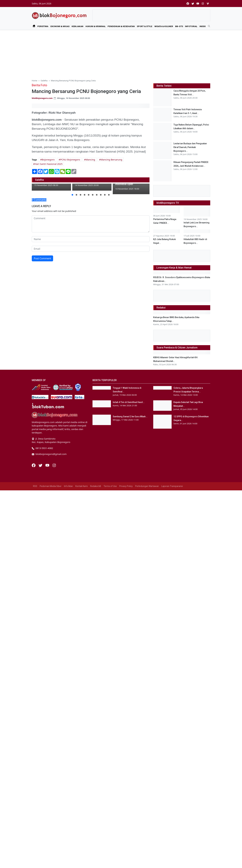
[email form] (91, 249)
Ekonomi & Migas (60, 26)
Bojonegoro (48, 160)
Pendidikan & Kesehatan (121, 26)
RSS (35, 805)
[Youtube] (48, 784)
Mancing (90, 160)
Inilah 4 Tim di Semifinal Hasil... (129, 729)
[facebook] (188, 3)
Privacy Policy (126, 805)
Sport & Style (145, 26)
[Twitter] (41, 784)
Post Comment (42, 258)
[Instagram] (54, 784)
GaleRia (44, 81)
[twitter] (193, 3)
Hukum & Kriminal (96, 26)
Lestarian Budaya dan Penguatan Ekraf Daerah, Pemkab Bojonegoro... (190, 147)
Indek (203, 26)
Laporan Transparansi (172, 805)
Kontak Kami (82, 805)
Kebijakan (77, 26)
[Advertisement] (121, 53)
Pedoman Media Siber (51, 805)
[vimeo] (208, 3)
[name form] (91, 239)
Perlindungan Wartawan (147, 805)
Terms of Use (110, 805)
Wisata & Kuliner (164, 26)
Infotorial (191, 26)
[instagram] (203, 3)
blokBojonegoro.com (42, 98)
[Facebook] (34, 784)
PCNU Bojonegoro (70, 160)
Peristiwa (43, 26)
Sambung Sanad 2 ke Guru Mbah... (130, 743)
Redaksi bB (96, 805)
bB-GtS (179, 26)
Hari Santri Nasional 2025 (49, 164)
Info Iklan (68, 805)
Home (34, 81)
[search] (208, 26)
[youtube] (198, 3)
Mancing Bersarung (111, 160)
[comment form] (91, 224)
